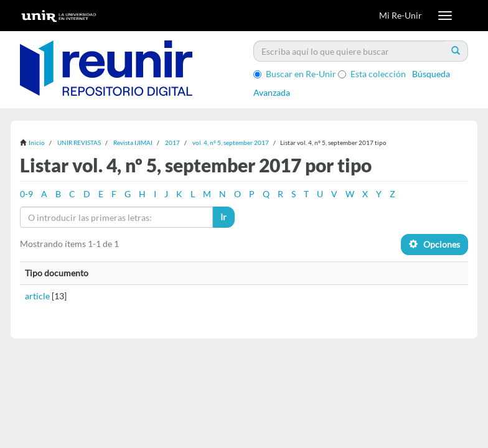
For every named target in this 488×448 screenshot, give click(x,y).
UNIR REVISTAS (79, 142)
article (37, 296)
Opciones (434, 244)
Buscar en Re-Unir (295, 74)
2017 (172, 142)
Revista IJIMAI (133, 142)
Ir (223, 217)
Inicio (37, 142)
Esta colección (372, 74)
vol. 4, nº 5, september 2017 (231, 142)
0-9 (26, 194)
